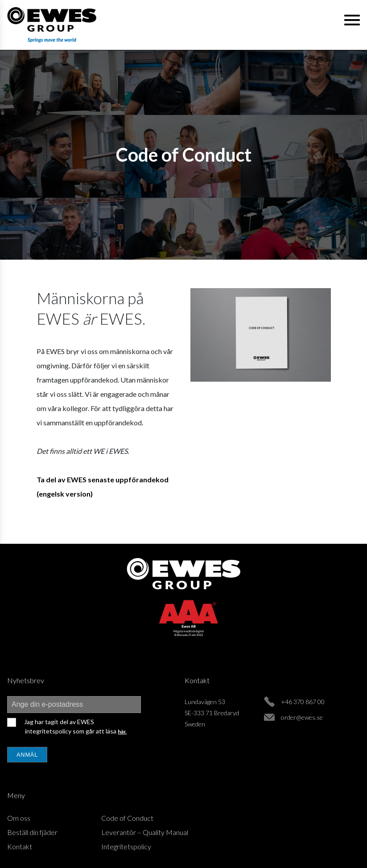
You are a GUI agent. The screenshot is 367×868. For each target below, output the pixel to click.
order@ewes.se (302, 717)
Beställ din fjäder (32, 832)
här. (122, 731)
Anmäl (27, 755)
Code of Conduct (127, 818)
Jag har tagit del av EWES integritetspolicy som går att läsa (75, 726)
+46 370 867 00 (303, 702)
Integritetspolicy (126, 846)
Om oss (19, 818)
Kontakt (20, 846)
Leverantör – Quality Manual (145, 832)
